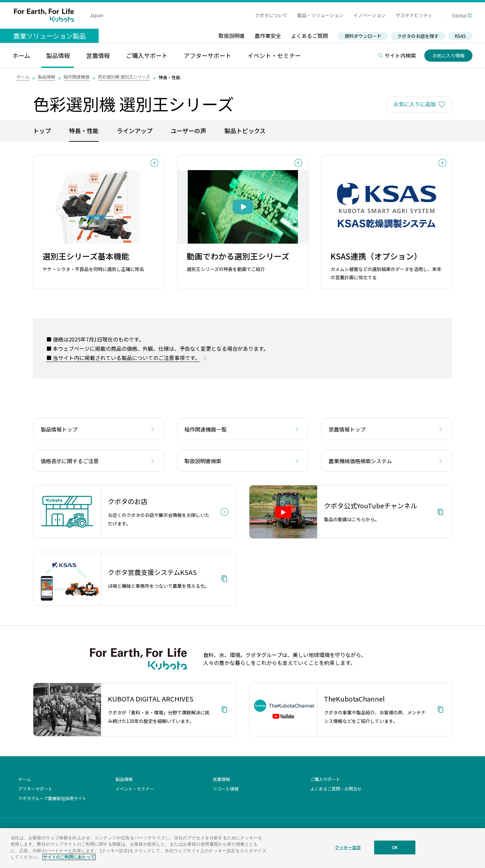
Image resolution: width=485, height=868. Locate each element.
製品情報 (47, 77)
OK (395, 853)
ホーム (23, 77)
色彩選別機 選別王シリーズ (124, 77)
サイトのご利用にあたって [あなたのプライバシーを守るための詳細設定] (69, 862)
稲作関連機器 (77, 77)
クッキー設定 (348, 853)
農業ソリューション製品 (49, 36)
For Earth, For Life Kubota (44, 15)
